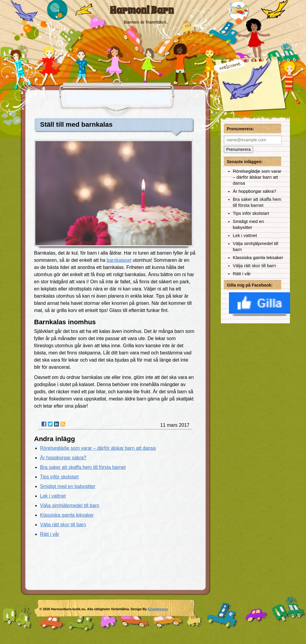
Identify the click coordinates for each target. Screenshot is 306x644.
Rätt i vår (50, 534)
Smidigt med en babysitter (68, 486)
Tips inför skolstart (59, 477)
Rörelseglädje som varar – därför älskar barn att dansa (98, 448)
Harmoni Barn (142, 10)
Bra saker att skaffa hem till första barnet (83, 467)
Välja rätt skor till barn (63, 525)
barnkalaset (119, 260)
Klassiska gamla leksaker (67, 515)
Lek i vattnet (53, 496)
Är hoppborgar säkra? (63, 458)
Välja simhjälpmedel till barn (70, 505)
